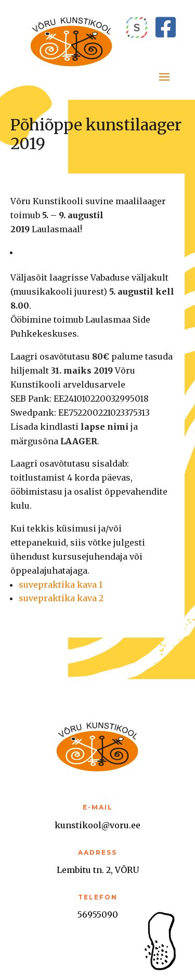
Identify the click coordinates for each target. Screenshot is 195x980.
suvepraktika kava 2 (61, 598)
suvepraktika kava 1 (61, 585)
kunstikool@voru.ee (97, 825)
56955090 (98, 915)
